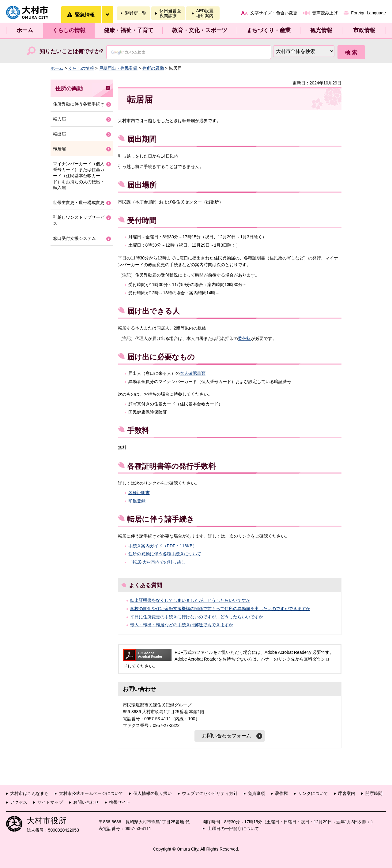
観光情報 (321, 30)
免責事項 (256, 793)
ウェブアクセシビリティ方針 (210, 793)
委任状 (244, 338)
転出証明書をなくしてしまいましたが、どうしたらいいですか (190, 600)
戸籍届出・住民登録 (118, 68)
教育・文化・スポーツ (200, 30)
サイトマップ (50, 802)
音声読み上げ (325, 13)
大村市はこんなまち (29, 793)
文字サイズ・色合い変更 (274, 13)
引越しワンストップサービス (79, 220)
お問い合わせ (86, 802)
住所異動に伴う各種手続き (79, 104)
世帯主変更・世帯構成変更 (79, 203)
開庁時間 (374, 793)
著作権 (281, 793)
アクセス (19, 802)
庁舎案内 (347, 793)
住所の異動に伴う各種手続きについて (165, 554)
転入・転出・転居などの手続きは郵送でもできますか (182, 625)
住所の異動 (153, 68)
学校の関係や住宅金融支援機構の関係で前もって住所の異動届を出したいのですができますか (220, 609)
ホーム (25, 30)
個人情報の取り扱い (153, 793)
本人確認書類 (193, 373)
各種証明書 (139, 493)
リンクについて (313, 793)
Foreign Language (368, 13)
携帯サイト (120, 802)
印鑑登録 (137, 501)
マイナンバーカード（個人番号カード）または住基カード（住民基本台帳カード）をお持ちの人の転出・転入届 (79, 176)
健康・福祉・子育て (129, 30)
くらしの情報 (69, 30)
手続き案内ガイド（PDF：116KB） (163, 546)
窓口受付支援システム (74, 238)
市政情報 (364, 30)
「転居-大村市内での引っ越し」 (159, 562)
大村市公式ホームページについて (91, 793)
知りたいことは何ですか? (72, 51)
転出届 (59, 134)
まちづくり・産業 (269, 30)
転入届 (59, 119)
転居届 (59, 149)
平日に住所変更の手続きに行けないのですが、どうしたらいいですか (197, 617)
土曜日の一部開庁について (233, 829)
